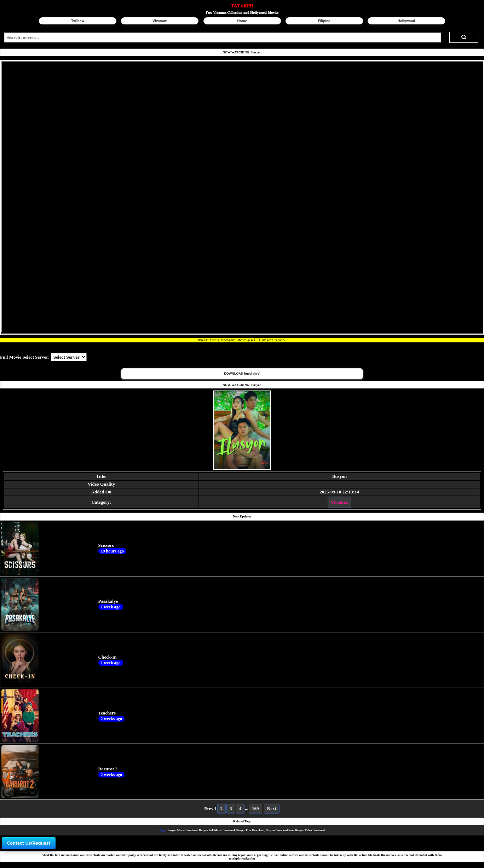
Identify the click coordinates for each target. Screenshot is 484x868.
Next (272, 808)
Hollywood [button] (406, 21)
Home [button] (242, 21)
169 (255, 808)
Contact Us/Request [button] (29, 843)
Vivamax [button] (160, 21)
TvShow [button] (78, 21)
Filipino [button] (324, 21)
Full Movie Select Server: (25, 357)
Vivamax (339, 502)
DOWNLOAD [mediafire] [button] (242, 374)
